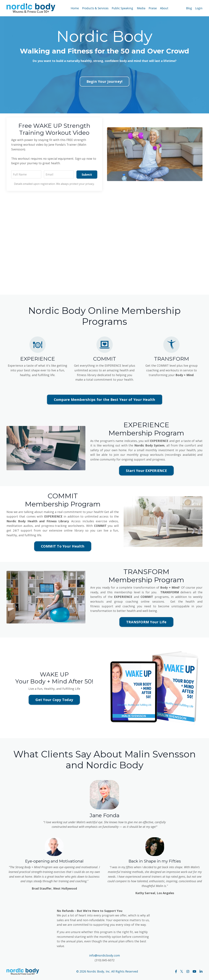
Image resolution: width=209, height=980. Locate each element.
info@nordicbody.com (104, 957)
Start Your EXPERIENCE (146, 471)
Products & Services (95, 8)
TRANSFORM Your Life (146, 623)
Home (73, 8)
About (165, 8)
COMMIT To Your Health (63, 547)
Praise (153, 8)
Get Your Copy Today (54, 701)
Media (142, 8)
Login (199, 8)
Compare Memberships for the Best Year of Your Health (105, 400)
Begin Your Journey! (105, 82)
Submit (87, 175)
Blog (188, 8)
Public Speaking (123, 8)
